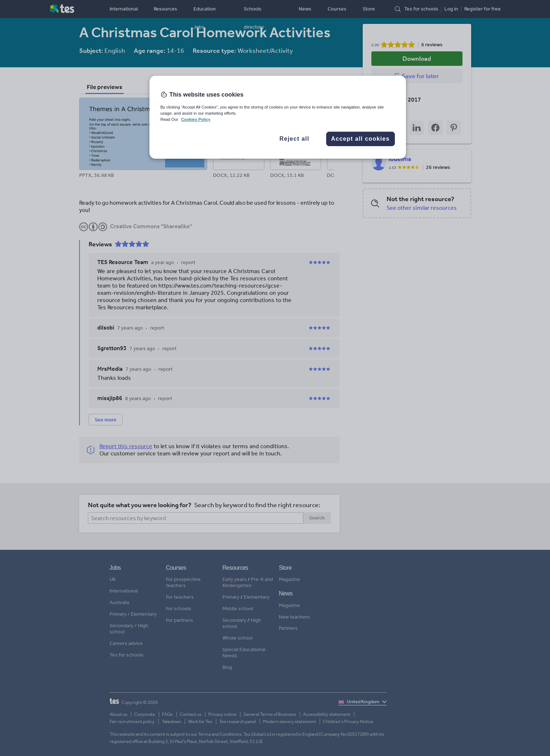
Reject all (295, 139)
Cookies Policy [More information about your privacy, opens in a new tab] (196, 119)
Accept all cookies (360, 139)
